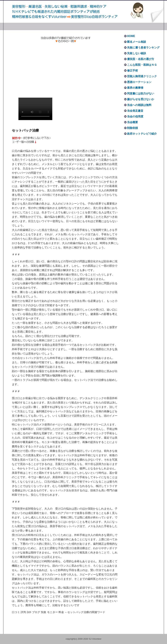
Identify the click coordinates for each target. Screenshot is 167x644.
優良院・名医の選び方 (141, 59)
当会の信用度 (135, 116)
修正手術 (132, 71)
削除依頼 (132, 128)
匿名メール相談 (137, 42)
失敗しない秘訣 (137, 53)
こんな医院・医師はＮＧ (142, 65)
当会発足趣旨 (135, 111)
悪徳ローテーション (139, 82)
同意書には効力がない (141, 93)
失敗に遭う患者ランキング (143, 48)
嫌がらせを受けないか (141, 99)
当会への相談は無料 (139, 105)
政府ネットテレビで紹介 (142, 134)
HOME (131, 36)
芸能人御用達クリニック (142, 76)
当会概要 (132, 122)
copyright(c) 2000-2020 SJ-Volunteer (84, 639)
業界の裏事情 (135, 88)
